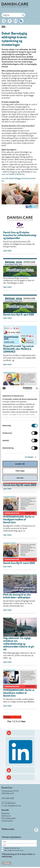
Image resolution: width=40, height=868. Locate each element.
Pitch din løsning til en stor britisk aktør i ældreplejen (17, 596)
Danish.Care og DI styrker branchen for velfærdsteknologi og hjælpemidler (20, 235)
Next (23, 721)
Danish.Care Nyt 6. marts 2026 (19, 563)
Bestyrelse (6, 813)
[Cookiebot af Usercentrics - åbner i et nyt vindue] (24, 388)
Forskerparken (7, 821)
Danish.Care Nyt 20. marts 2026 (20, 485)
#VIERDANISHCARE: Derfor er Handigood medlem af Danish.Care (19, 519)
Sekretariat (6, 816)
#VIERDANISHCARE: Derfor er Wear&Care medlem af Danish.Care (19, 693)
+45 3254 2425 (10, 803)
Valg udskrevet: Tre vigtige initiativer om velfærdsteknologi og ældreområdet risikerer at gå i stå (19, 644)
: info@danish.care (14, 806)
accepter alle (20, 464)
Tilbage (7, 717)
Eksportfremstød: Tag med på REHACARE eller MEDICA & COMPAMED (18, 349)
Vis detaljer (29, 457)
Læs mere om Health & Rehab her (19, 173)
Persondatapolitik (9, 818)
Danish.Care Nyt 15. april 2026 (19, 314)
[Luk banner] (37, 388)
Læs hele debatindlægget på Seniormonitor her (19, 179)
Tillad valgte (20, 471)
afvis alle (20, 478)
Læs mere (7, 250)
